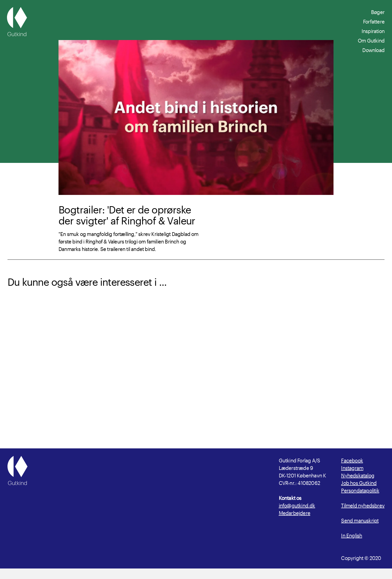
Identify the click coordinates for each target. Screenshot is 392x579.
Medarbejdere (294, 523)
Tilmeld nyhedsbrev (363, 515)
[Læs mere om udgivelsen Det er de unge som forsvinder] (340, 365)
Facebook (352, 470)
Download (373, 49)
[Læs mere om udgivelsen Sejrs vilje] (148, 365)
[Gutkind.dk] (17, 22)
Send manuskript (360, 530)
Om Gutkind (371, 40)
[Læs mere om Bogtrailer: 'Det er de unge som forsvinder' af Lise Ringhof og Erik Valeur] (244, 365)
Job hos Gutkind (359, 493)
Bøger (378, 11)
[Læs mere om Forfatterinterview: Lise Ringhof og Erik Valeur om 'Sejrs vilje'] (52, 365)
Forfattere (374, 21)
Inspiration (373, 30)
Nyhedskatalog (358, 485)
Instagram (352, 478)
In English (351, 545)
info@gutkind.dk (297, 515)
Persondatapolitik (360, 500)
